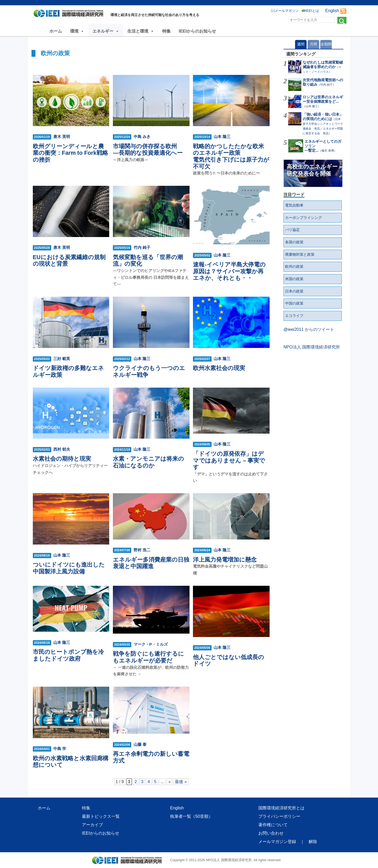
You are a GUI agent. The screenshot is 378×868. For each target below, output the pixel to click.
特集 (166, 31)
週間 (301, 44)
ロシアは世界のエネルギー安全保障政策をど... (323, 99)
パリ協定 (292, 230)
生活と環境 (141, 31)
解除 (313, 842)
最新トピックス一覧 (101, 816)
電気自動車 (294, 205)
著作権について (273, 825)
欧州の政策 (294, 266)
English (332, 11)
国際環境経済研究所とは (281, 808)
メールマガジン (287, 11)
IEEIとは (312, 11)
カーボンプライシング (303, 218)
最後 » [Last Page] (181, 782)
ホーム (56, 31)
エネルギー (106, 31)
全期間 (326, 44)
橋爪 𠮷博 (328, 151)
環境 (77, 31)
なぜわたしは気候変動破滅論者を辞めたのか (323, 65)
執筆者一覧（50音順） (191, 816)
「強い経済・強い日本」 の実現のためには (323, 117)
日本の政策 (294, 291)
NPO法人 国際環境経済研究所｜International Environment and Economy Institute (70, 14)
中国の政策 (294, 303)
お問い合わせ (271, 833)
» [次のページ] (169, 782)
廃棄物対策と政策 (300, 254)
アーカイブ (92, 825)
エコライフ (294, 316)
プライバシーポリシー (279, 816)
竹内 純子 (326, 85)
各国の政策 (294, 242)
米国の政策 (294, 279)
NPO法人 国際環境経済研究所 (312, 347)
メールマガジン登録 (277, 842)
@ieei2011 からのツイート (309, 329)
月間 (313, 44)
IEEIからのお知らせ (197, 31)
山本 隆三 (312, 106)
